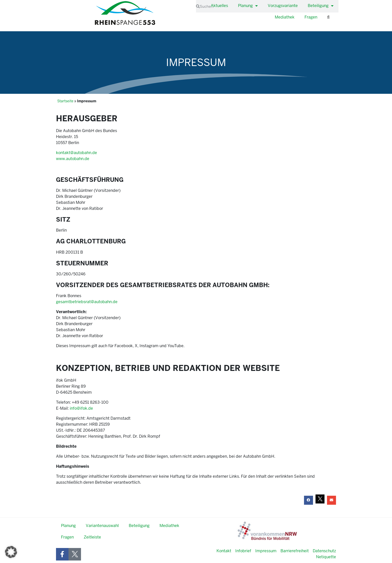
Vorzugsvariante (283, 6)
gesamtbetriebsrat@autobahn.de (87, 302)
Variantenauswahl (102, 526)
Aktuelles (219, 6)
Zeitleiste (92, 537)
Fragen (311, 17)
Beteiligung (321, 6)
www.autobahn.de (73, 159)
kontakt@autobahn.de (76, 153)
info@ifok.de (81, 408)
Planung (248, 6)
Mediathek (285, 17)
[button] (308, 500)
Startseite (65, 101)
